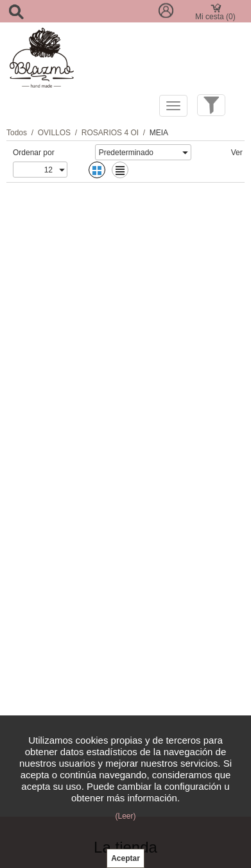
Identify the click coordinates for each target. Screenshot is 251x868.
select (185, 153)
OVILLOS (54, 133)
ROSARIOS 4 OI (110, 133)
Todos (17, 133)
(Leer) (125, 816)
